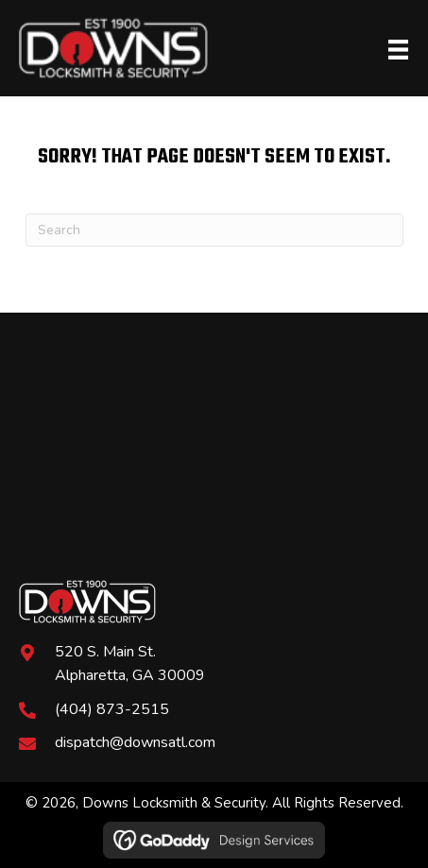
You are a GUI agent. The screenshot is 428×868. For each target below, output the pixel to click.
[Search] (214, 230)
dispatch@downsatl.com (135, 742)
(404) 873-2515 (112, 709)
